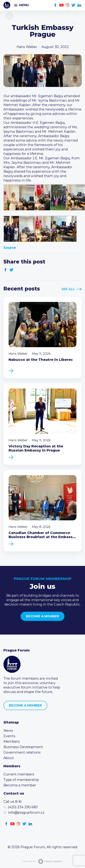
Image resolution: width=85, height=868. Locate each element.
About (9, 758)
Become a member (42, 616)
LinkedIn (79, 5)
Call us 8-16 (13, 802)
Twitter (73, 5)
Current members (19, 774)
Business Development (23, 747)
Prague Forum (7, 5)
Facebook (55, 5)
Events (9, 736)
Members (12, 741)
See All (68, 289)
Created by (42, 861)
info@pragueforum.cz (26, 813)
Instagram (67, 5)
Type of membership (21, 780)
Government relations (22, 752)
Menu (24, 5)
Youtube (61, 5)
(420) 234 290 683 (23, 807)
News (8, 731)
